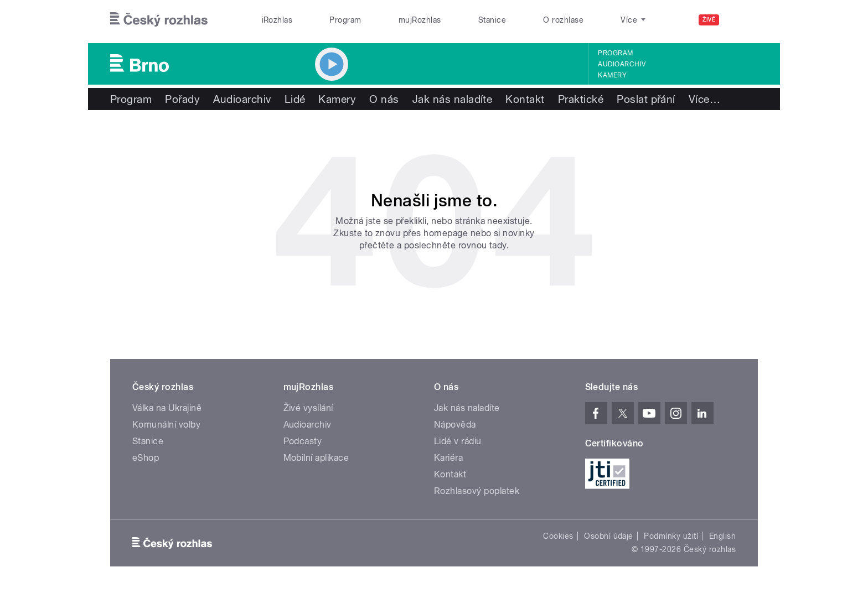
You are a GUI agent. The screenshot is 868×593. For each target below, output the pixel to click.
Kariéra (448, 458)
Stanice (492, 20)
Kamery (612, 75)
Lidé (295, 99)
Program (345, 20)
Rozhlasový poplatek (477, 491)
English (722, 536)
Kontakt (525, 99)
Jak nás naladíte (453, 99)
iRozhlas (277, 20)
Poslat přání (646, 99)
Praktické (581, 99)
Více (704, 99)
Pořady (182, 99)
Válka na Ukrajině (167, 408)
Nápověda (455, 425)
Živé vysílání (308, 408)
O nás (384, 99)
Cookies (558, 536)
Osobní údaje (609, 536)
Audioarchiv (622, 64)
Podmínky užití (671, 536)
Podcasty (303, 441)
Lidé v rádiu (458, 441)
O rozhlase (563, 20)
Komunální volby (166, 425)
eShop (146, 458)
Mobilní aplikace (316, 458)
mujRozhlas (420, 20)
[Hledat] (743, 20)
